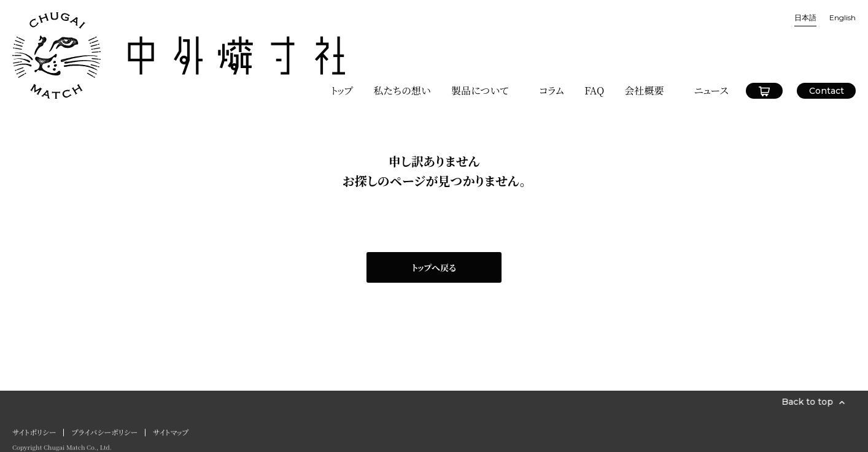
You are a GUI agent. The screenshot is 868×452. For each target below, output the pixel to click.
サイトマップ (171, 435)
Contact (827, 41)
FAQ (594, 41)
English (843, 17)
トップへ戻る (434, 267)
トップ (342, 41)
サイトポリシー (34, 435)
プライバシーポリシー (104, 435)
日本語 (805, 17)
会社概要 (644, 41)
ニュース (711, 41)
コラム (552, 41)
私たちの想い (402, 41)
